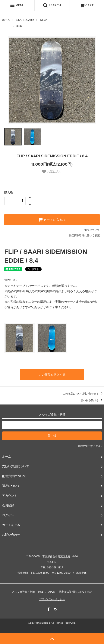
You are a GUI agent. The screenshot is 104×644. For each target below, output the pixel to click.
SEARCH (52, 5)
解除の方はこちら (90, 446)
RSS (41, 592)
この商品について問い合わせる (83, 394)
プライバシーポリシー (52, 599)
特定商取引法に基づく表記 (84, 235)
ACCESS (52, 562)
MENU (17, 5)
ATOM (52, 592)
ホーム (6, 20)
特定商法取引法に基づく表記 (75, 592)
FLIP (19, 27)
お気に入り (52, 172)
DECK (44, 20)
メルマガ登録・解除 (23, 592)
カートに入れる (52, 220)
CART (87, 5)
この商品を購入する (52, 375)
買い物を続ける (92, 400)
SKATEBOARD (25, 20)
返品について (92, 230)
